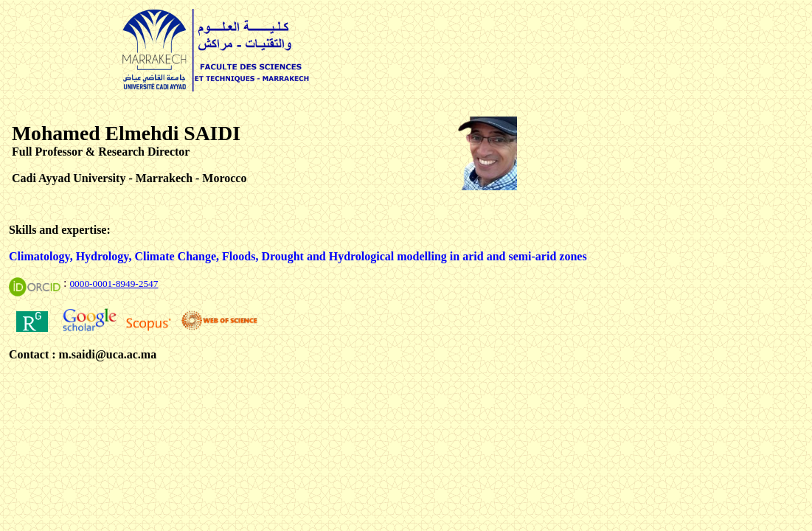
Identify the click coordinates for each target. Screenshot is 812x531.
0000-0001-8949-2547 (114, 284)
